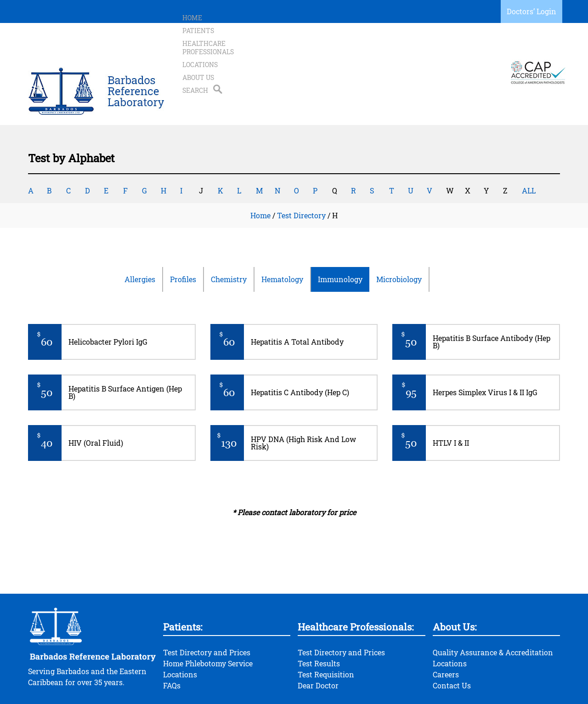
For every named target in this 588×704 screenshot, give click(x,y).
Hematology (282, 242)
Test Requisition (326, 638)
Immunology (340, 242)
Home (192, 54)
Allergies (140, 242)
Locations (375, 54)
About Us (418, 54)
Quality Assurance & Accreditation (493, 616)
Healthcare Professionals (300, 54)
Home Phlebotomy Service (208, 627)
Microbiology (399, 242)
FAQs (172, 649)
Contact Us (452, 649)
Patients (227, 54)
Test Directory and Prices (207, 616)
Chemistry (229, 242)
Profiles (183, 242)
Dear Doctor (318, 649)
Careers (446, 638)
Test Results (319, 627)
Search (456, 54)
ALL (529, 154)
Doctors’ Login (531, 11)
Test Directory (301, 179)
